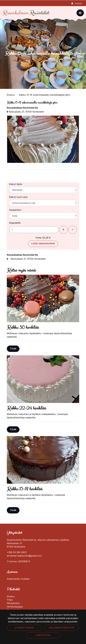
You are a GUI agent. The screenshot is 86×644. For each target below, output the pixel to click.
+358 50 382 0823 (17, 552)
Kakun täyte (16, 184)
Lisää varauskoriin (43, 244)
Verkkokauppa (15, 607)
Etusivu (11, 95)
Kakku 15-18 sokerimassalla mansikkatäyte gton (45, 95)
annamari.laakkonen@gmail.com (24, 556)
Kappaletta (15, 223)
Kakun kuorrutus (18, 197)
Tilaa (13, 349)
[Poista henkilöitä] (73, 230)
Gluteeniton (15, 210)
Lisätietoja (43, 635)
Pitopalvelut (13, 603)
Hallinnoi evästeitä (62, 628)
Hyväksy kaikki (24, 628)
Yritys (10, 600)
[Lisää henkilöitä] (63, 230)
